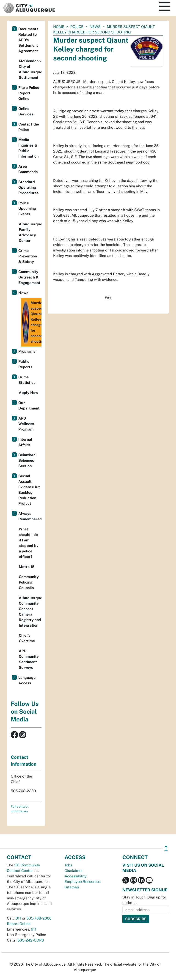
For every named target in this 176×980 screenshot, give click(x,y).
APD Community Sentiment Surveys (29, 659)
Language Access (27, 680)
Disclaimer (74, 871)
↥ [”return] (166, 848)
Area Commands (28, 169)
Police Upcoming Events (27, 209)
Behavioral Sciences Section (27, 460)
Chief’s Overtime (27, 638)
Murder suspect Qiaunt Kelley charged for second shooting (32, 322)
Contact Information (24, 761)
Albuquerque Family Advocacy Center (30, 232)
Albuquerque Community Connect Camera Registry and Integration (30, 612)
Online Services (26, 111)
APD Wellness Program (26, 424)
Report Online (19, 924)
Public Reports (25, 364)
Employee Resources (83, 882)
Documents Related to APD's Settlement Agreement (28, 40)
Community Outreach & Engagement (29, 277)
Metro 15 (27, 567)
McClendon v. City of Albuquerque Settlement (30, 69)
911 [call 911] (34, 929)
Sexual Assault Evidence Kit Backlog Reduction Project (29, 490)
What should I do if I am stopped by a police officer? (29, 543)
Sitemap (72, 887)
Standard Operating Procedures (28, 187)
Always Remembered (30, 516)
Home (59, 27)
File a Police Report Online (29, 93)
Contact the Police (29, 127)
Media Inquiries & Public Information (28, 148)
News (95, 27)
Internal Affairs (25, 442)
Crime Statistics (27, 380)
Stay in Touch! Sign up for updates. (144, 900)
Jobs (68, 865)
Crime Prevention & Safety (28, 256)
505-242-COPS (31, 940)
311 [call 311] (18, 918)
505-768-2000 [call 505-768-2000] (39, 918)
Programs (27, 351)
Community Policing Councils (29, 582)
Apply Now (29, 393)
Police (77, 27)
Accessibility (76, 876)
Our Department (29, 405)
